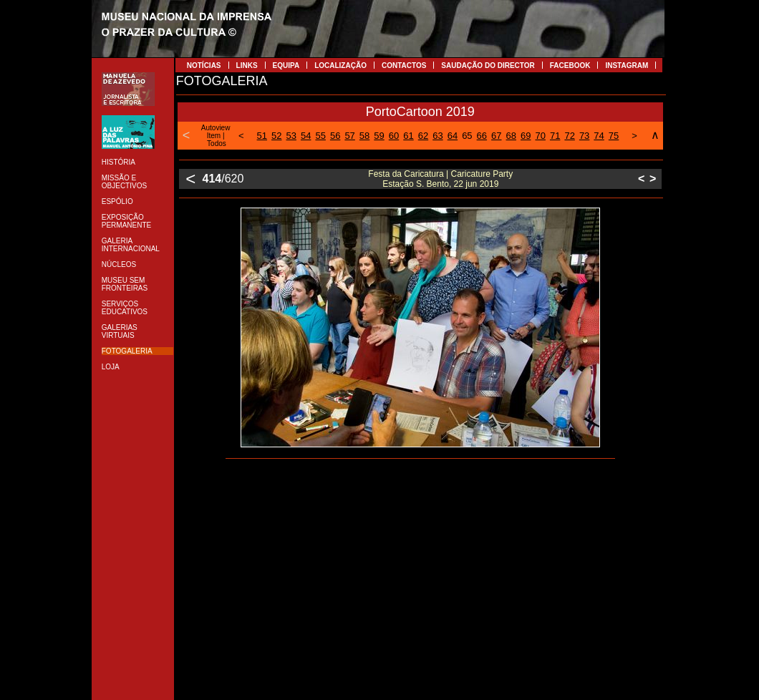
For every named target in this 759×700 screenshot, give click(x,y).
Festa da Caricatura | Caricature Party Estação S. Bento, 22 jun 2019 (440, 179)
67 (496, 136)
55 (320, 136)
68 (511, 136)
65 (467, 136)
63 (437, 136)
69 (526, 136)
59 (379, 136)
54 (306, 136)
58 (364, 136)
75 (614, 136)
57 (349, 136)
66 (482, 136)
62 (423, 136)
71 (555, 136)
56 (335, 136)
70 (540, 136)
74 (599, 136)
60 (394, 136)
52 (276, 136)
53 (291, 136)
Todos (217, 144)
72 (569, 136)
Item (214, 136)
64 (453, 136)
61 (408, 136)
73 (584, 136)
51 (262, 136)
